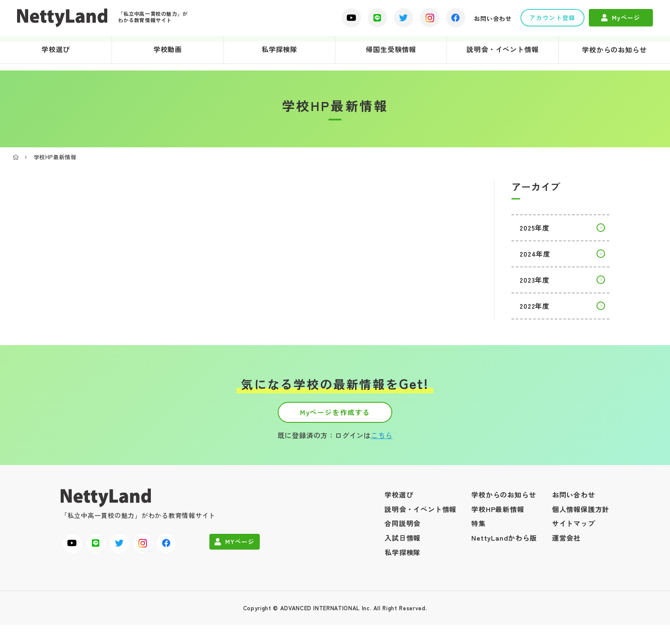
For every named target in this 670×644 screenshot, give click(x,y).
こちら (382, 454)
